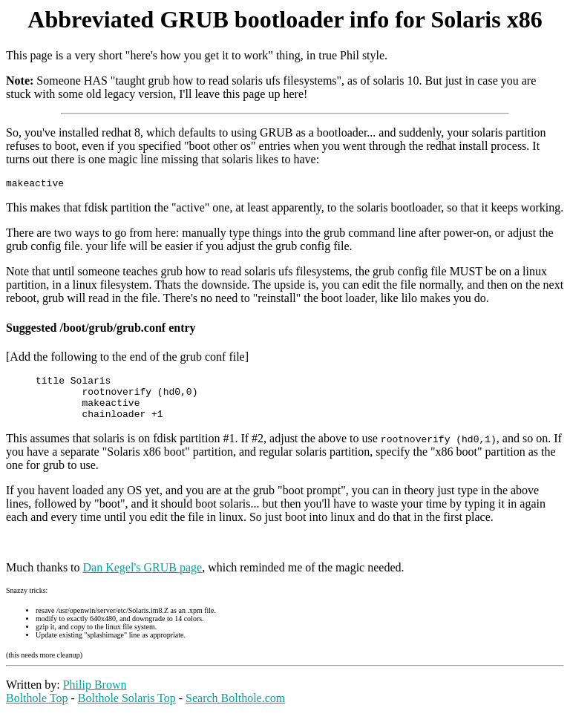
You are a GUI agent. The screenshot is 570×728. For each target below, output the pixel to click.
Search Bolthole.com (235, 709)
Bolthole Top (37, 709)
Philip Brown (95, 696)
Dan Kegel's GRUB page (143, 578)
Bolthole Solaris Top (127, 709)
